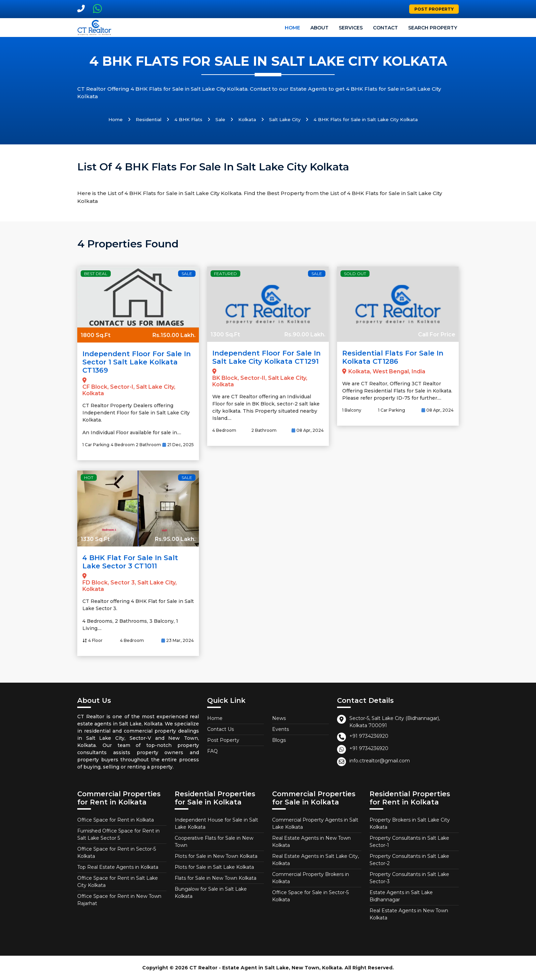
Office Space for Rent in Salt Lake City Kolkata (118, 882)
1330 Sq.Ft (95, 539)
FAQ (212, 751)
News (279, 718)
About (319, 28)
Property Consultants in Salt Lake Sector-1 (409, 842)
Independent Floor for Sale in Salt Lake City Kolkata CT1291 (266, 357)
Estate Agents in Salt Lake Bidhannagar (401, 896)
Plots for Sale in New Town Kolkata (216, 856)
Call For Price (437, 334)
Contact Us (220, 729)
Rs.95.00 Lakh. (175, 539)
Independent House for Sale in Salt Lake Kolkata (216, 823)
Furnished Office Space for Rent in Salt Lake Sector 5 (118, 834)
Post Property (434, 9)
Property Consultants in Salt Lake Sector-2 (409, 860)
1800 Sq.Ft (96, 335)
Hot (89, 478)
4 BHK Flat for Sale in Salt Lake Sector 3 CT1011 (130, 562)
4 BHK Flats (188, 119)
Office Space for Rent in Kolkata (116, 820)
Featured (225, 274)
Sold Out (355, 274)
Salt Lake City (285, 119)
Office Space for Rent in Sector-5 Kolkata (117, 853)
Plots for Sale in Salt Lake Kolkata (214, 867)
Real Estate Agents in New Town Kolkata (311, 842)
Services (351, 28)
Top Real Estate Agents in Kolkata (118, 867)
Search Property (433, 28)
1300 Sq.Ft (225, 334)
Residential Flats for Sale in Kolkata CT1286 (393, 357)
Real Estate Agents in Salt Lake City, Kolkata (316, 860)
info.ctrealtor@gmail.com (380, 761)
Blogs (279, 740)
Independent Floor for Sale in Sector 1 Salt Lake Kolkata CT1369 (137, 362)
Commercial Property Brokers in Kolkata (311, 878)
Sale (220, 119)
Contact (385, 28)
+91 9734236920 (369, 736)
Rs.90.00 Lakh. (305, 334)
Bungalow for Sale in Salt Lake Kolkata (211, 893)
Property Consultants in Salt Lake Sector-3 (409, 878)
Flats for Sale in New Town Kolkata (216, 878)
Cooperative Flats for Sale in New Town (214, 842)
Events (280, 729)
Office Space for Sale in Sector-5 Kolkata (310, 896)
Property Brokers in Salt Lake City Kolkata (410, 823)
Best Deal (96, 274)
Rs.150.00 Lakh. (174, 335)
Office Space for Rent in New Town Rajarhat (119, 900)
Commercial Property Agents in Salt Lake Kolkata (315, 823)
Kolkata (247, 119)
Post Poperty (223, 740)
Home (292, 28)
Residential (149, 119)
